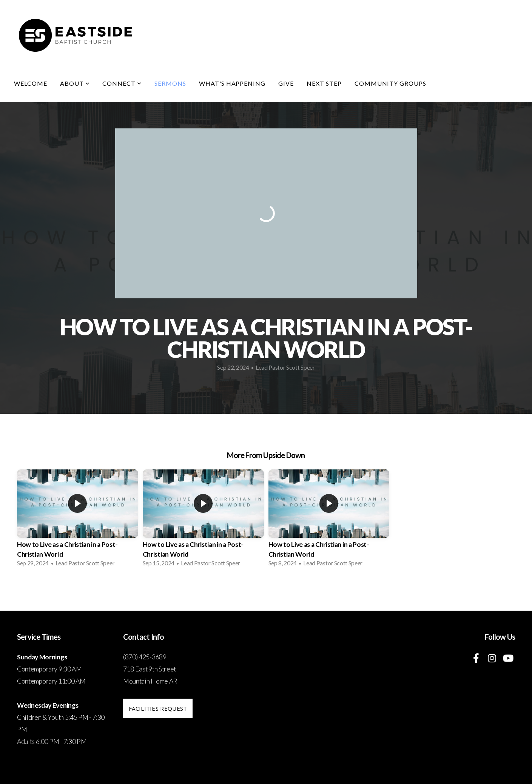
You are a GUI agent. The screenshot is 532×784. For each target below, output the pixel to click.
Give (286, 83)
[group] (78, 520)
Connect (122, 83)
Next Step (324, 83)
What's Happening (232, 83)
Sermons (170, 83)
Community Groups (390, 83)
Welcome (31, 83)
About (75, 83)
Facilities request (158, 708)
